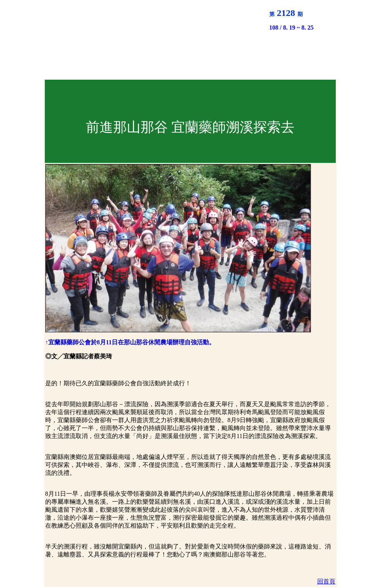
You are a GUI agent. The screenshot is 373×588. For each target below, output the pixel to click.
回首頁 (326, 581)
